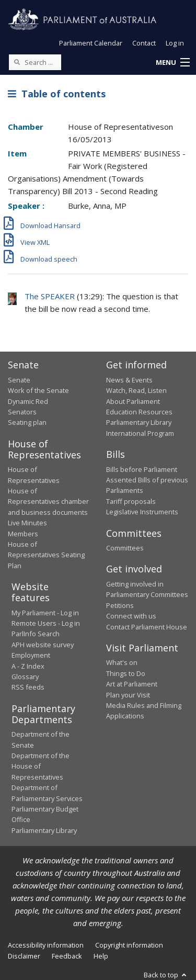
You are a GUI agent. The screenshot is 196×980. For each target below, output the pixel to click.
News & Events (129, 380)
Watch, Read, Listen (136, 390)
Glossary (25, 677)
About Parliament (133, 401)
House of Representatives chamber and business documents (48, 502)
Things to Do (126, 673)
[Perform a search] (17, 62)
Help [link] (101, 956)
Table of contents (57, 94)
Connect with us (131, 616)
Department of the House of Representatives (41, 766)
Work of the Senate (38, 390)
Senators (22, 412)
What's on (122, 662)
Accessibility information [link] (46, 945)
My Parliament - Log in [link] (45, 613)
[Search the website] (35, 62)
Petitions (120, 605)
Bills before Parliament (142, 469)
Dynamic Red (28, 401)
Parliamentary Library (139, 422)
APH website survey (43, 645)
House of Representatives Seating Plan (46, 555)
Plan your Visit (128, 695)
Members (23, 534)
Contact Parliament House (147, 627)
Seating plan (27, 422)
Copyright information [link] (129, 945)
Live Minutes (27, 523)
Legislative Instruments (142, 512)
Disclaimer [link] (24, 956)
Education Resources (139, 412)
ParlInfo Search (36, 634)
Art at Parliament (132, 684)
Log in (175, 43)
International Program (140, 433)
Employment (31, 655)
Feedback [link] (67, 956)
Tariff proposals (131, 501)
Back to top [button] (166, 975)
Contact (144, 43)
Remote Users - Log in (46, 623)
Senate (19, 380)
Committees (125, 548)
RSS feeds (28, 687)
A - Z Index (28, 666)
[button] (172, 63)
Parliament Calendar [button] (91, 43)
